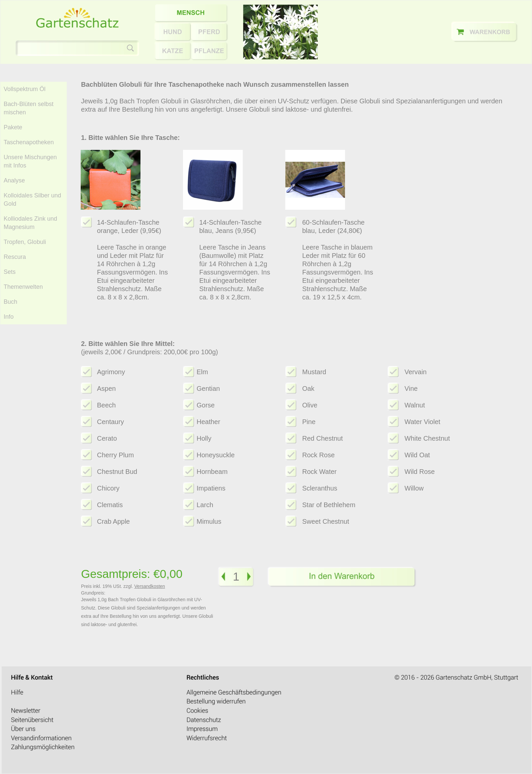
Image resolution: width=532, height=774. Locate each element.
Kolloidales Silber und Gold (32, 200)
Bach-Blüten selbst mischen (29, 108)
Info (9, 317)
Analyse (14, 180)
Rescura (15, 257)
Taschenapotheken (29, 142)
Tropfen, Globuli (25, 242)
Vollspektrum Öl (25, 89)
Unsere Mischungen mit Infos (30, 161)
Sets (10, 272)
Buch (10, 302)
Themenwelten (23, 287)
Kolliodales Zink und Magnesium (30, 223)
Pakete (13, 127)
